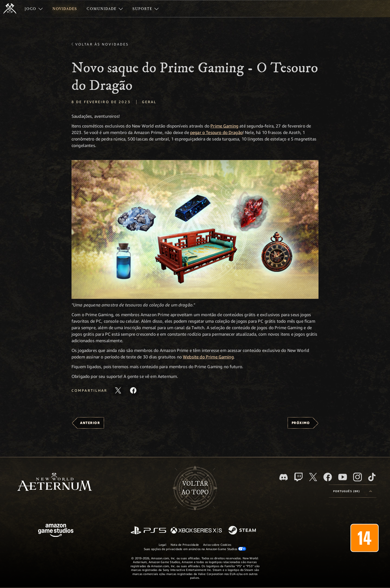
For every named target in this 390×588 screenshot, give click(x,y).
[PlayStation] (148, 531)
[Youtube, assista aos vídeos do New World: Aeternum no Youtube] (343, 477)
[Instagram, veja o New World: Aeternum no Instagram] (357, 477)
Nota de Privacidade (185, 545)
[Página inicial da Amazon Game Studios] (56, 531)
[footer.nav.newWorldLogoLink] (55, 482)
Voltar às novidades (102, 44)
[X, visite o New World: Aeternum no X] (313, 477)
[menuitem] (34, 9)
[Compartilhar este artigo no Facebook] (133, 390)
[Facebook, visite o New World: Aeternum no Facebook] (328, 477)
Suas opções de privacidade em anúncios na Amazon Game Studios (195, 549)
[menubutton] (353, 491)
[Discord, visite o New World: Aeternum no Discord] (284, 477)
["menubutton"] (34, 9)
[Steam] (243, 531)
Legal (162, 545)
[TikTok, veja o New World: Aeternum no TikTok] (372, 477)
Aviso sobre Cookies (217, 545)
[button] (195, 229)
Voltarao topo (195, 488)
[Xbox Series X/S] (196, 531)
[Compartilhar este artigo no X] (118, 390)
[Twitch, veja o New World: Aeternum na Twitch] (298, 477)
